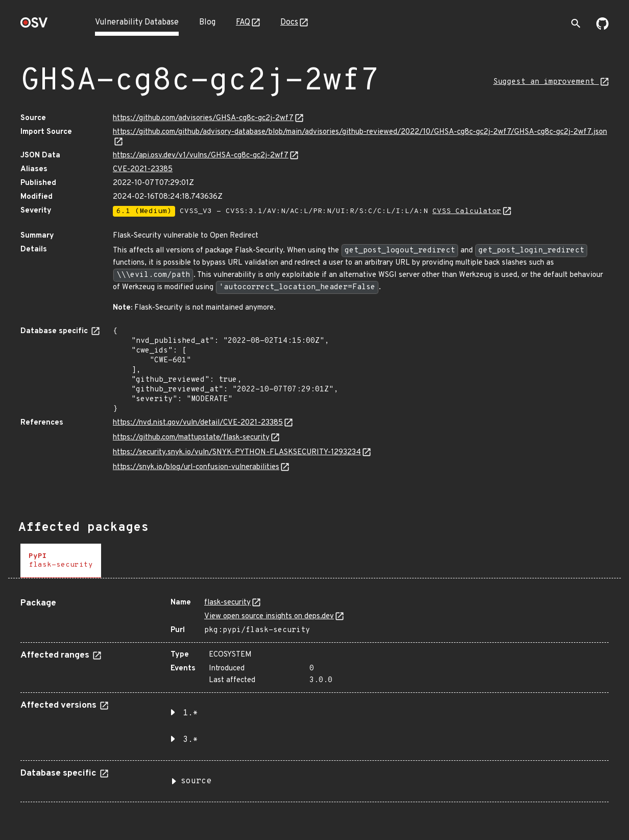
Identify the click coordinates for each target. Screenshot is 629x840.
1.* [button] (190, 713)
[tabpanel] (314, 696)
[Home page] (34, 26)
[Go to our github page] (602, 28)
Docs (289, 22)
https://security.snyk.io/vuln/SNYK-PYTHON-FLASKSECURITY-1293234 (237, 452)
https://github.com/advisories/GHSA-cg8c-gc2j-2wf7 (203, 118)
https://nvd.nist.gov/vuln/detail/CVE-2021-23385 (198, 423)
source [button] (196, 781)
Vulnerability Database (137, 22)
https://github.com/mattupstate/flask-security (191, 438)
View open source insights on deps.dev (269, 616)
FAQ (243, 22)
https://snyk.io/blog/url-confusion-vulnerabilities (196, 467)
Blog (207, 22)
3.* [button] (190, 740)
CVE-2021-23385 (143, 169)
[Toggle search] (576, 24)
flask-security (227, 603)
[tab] (61, 561)
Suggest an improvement (546, 82)
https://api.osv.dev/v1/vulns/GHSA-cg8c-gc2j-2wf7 (201, 156)
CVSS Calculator (467, 211)
